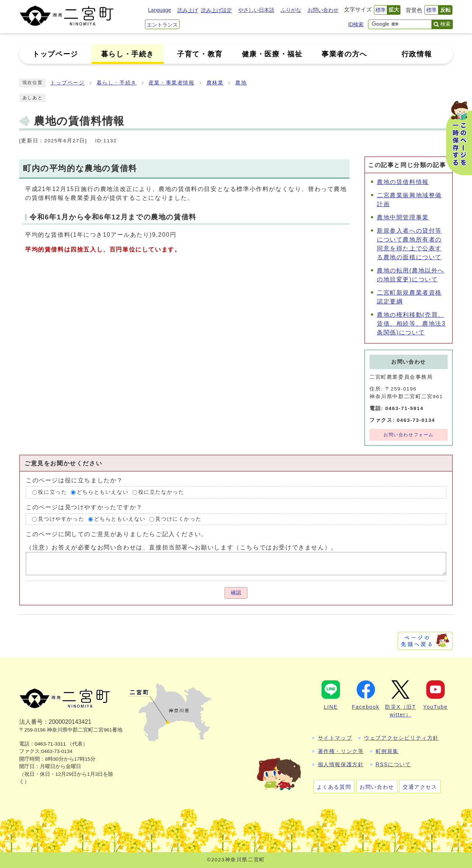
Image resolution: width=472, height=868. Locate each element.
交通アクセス (420, 787)
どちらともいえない (103, 492)
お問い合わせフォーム (409, 435)
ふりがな (291, 10)
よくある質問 (334, 787)
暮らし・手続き (117, 83)
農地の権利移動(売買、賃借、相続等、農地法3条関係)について (411, 324)
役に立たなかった (161, 492)
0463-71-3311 (50, 744)
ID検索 (356, 24)
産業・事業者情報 (172, 83)
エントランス (162, 25)
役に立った (52, 492)
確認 (236, 593)
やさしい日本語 (256, 10)
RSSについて (393, 764)
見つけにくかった (178, 519)
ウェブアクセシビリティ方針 (401, 738)
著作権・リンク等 (341, 751)
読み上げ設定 (216, 10)
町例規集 (387, 751)
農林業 (215, 83)
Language (160, 10)
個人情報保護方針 (341, 764)
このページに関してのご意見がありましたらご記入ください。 (117, 534)
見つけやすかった (61, 519)
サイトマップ (335, 738)
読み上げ (188, 10)
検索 (445, 24)
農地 (241, 83)
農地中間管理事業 (403, 217)
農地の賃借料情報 (403, 182)
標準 (381, 10)
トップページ (67, 83)
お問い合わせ (323, 10)
